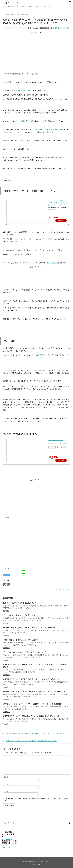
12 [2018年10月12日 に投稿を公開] (11, 839)
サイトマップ (32, 862)
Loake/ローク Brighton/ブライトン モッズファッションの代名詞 (29, 628)
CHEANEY (56, 28)
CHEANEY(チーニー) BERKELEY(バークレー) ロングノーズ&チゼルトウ (33, 679)
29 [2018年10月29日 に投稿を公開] (3, 845)
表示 (9, 181)
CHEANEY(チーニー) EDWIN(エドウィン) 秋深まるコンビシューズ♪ (32, 716)
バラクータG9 (19, 121)
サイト (6, 791)
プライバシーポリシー (45, 862)
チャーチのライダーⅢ (24, 91)
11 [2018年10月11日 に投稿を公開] (9, 839)
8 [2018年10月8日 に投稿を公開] (2, 839)
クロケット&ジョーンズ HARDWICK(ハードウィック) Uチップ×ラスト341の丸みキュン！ (35, 734)
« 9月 (4, 847)
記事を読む (7, 611)
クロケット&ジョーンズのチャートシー (48, 130)
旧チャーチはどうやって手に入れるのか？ (20, 603)
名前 (6, 777)
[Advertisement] (37, 49)
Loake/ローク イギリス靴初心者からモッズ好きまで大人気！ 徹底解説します (35, 691)
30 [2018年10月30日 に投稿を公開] (5, 845)
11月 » (9, 847)
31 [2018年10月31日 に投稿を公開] (7, 845)
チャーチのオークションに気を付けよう (19, 615)
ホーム (24, 862)
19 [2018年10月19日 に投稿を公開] (11, 841)
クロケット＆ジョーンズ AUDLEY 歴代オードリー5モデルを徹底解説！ (33, 704)
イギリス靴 (65, 28)
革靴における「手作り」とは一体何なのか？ (21, 640)
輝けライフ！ (12, 3)
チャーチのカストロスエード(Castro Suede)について (24, 652)
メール (7, 784)
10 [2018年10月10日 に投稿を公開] (7, 839)
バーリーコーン (63, 590)
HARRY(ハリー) (52, 263)
